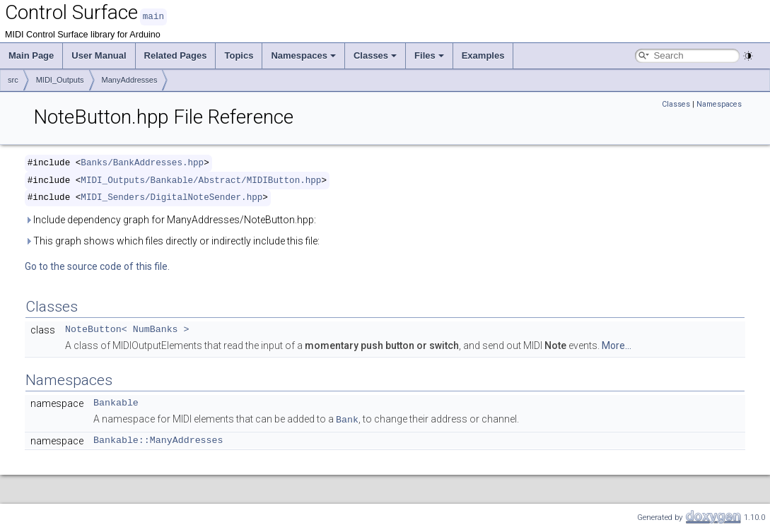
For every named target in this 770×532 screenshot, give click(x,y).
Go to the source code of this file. (97, 266)
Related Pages (176, 55)
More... (617, 345)
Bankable (116, 403)
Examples (483, 55)
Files (429, 55)
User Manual (99, 55)
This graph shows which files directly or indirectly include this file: (172, 240)
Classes (375, 55)
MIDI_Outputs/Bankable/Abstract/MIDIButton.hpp (201, 180)
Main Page (31, 55)
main (153, 16)
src (13, 79)
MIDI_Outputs (60, 79)
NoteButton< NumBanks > (127, 329)
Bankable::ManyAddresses (158, 439)
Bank (347, 418)
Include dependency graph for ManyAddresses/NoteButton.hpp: (170, 219)
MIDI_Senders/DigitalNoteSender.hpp (171, 197)
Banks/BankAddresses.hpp (142, 162)
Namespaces (303, 55)
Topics (239, 55)
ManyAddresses (130, 79)
